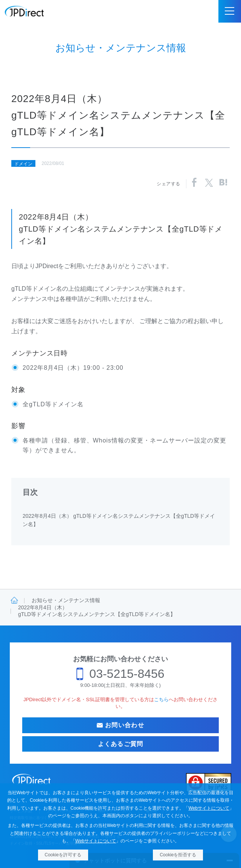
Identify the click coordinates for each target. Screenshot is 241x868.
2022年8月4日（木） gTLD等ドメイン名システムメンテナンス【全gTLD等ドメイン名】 (119, 520)
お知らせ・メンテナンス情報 (66, 600)
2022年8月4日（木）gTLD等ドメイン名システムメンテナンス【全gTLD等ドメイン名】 (97, 611)
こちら (161, 699)
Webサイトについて (209, 808)
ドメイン (23, 164)
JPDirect (24, 11)
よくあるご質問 (121, 744)
